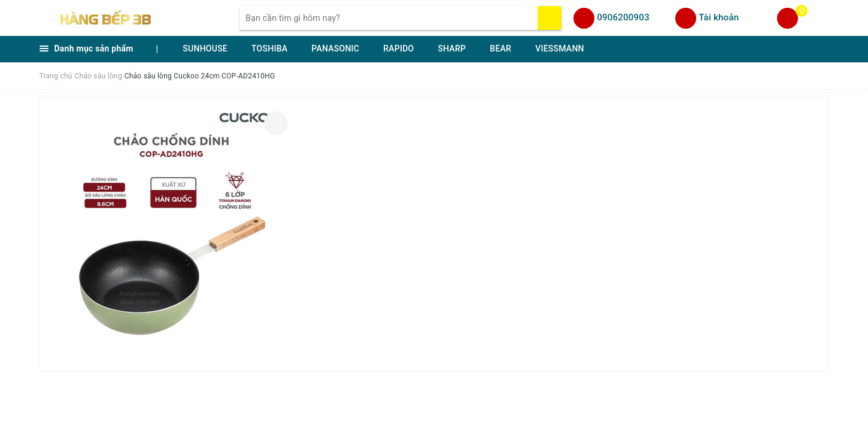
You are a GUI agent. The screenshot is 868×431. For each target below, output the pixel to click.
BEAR (500, 48)
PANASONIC (335, 48)
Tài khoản (719, 17)
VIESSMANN (560, 48)
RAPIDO (398, 48)
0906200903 (623, 17)
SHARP (452, 48)
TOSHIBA (269, 48)
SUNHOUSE (205, 48)
